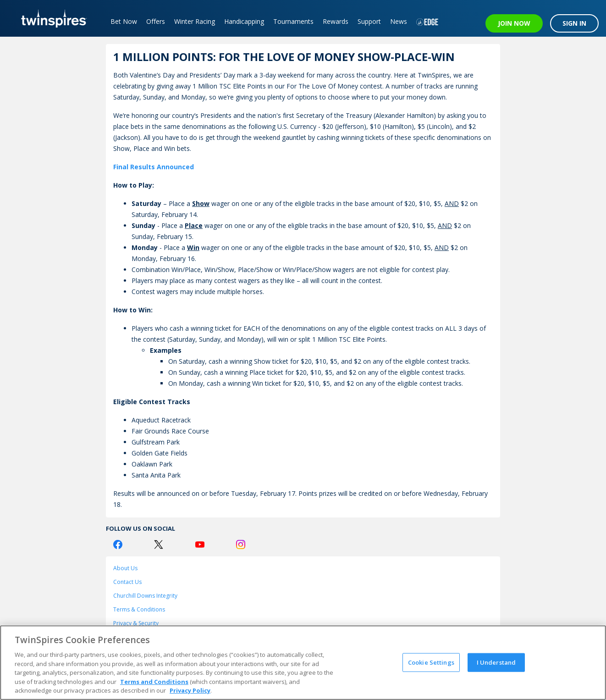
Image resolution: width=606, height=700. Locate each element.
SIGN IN (574, 23)
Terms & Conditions (139, 609)
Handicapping (244, 21)
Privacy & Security (136, 623)
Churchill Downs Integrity (145, 596)
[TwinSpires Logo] (51, 18)
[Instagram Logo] (241, 544)
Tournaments (293, 21)
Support (369, 21)
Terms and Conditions (154, 682)
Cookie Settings (431, 662)
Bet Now (124, 21)
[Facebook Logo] (118, 544)
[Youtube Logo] (200, 544)
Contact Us (127, 582)
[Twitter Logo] (159, 544)
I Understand (496, 662)
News (399, 21)
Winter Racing (195, 21)
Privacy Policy (190, 690)
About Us (125, 568)
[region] (303, 663)
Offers (156, 21)
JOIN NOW (514, 23)
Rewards (336, 21)
